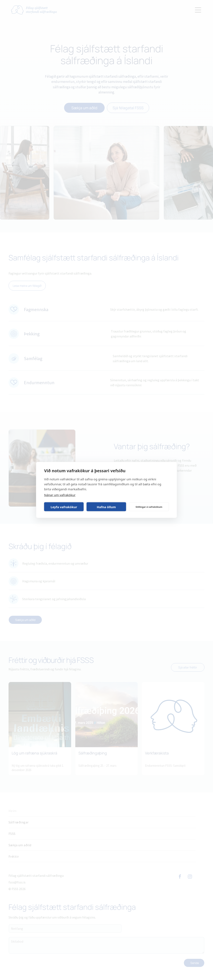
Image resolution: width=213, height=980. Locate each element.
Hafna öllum (106, 507)
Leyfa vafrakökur (64, 507)
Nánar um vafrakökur (60, 495)
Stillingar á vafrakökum (149, 507)
